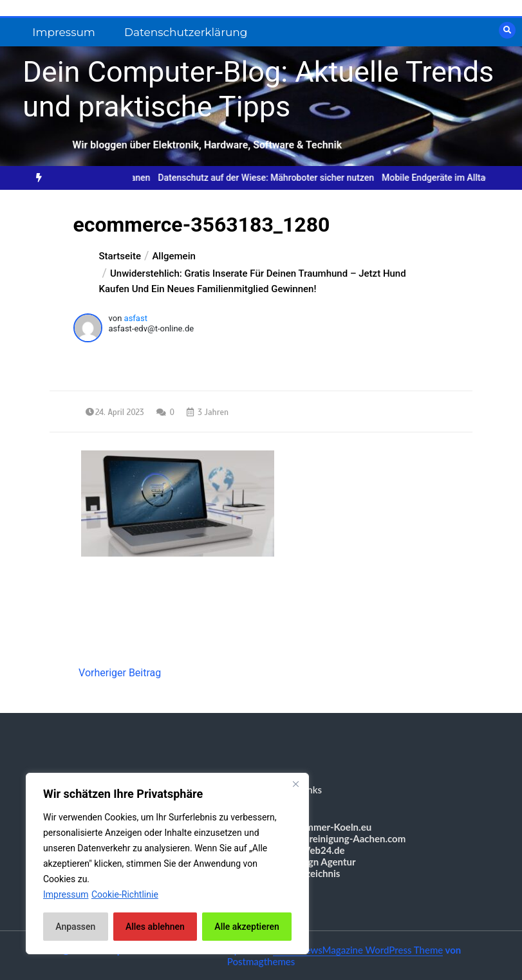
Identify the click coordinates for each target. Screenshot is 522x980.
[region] (167, 864)
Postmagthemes (261, 961)
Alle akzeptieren (247, 927)
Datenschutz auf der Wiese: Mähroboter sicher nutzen (274, 178)
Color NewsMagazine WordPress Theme (358, 950)
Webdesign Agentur (313, 862)
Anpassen (75, 927)
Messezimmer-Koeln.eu (322, 827)
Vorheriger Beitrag (120, 673)
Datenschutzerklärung (186, 32)
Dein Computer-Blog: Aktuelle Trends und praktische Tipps (258, 89)
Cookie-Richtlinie (125, 894)
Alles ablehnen (155, 927)
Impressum (64, 32)
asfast (136, 318)
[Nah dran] (295, 784)
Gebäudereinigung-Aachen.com (339, 838)
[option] (274, 178)
